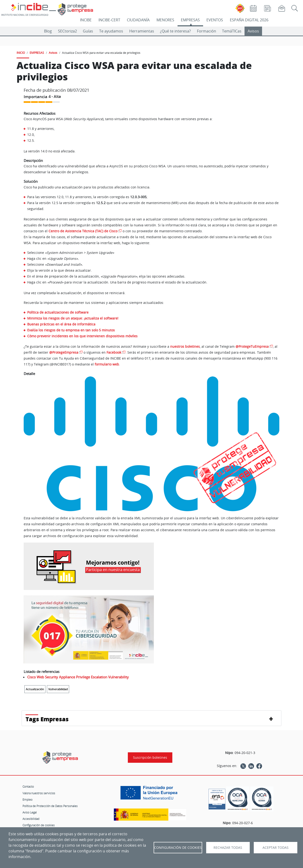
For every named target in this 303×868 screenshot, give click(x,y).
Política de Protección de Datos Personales (50, 806)
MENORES (165, 20)
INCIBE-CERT (109, 20)
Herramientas (142, 31)
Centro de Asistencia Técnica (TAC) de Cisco (83, 231)
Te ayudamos (111, 31)
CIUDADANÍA (138, 20)
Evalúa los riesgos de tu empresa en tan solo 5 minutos (71, 330)
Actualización (35, 689)
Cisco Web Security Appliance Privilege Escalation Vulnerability (78, 677)
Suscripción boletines (150, 758)
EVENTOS (215, 20)
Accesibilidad (31, 819)
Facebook (114, 352)
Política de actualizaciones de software (58, 312)
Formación (207, 31)
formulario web (107, 364)
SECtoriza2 (67, 31)
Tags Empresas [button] (47, 719)
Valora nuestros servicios (39, 793)
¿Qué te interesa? (175, 31)
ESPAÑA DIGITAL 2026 (249, 20)
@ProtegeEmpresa (64, 352)
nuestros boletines (185, 346)
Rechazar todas (228, 848)
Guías (88, 31)
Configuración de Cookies (178, 848)
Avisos (253, 31)
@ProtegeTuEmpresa (252, 346)
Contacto (28, 786)
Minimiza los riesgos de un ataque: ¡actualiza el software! (73, 318)
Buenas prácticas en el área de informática (61, 324)
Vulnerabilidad (58, 689)
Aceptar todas (276, 848)
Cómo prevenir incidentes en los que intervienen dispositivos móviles (82, 336)
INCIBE (86, 20)
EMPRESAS (190, 20)
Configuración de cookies (39, 825)
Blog (48, 31)
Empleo (27, 799)
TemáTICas (232, 31)
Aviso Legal (30, 812)
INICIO (21, 53)
